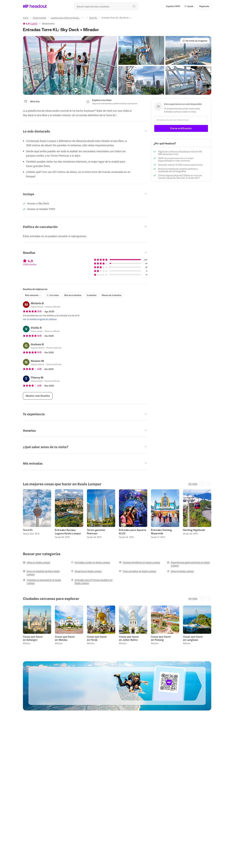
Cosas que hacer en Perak (97, 638)
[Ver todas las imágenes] (195, 41)
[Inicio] (26, 18)
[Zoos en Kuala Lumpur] (180, 571)
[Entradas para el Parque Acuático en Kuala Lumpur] (93, 581)
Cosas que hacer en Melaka (65, 638)
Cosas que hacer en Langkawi (193, 638)
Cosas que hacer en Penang (161, 638)
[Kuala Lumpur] (40, 18)
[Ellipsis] (85, 18)
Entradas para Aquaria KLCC (133, 532)
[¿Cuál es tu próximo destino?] (106, 6)
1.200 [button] (34, 23)
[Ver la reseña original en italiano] (40, 319)
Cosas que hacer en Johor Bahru (129, 638)
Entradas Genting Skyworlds (162, 532)
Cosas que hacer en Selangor (33, 638)
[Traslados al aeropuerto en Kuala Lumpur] (45, 581)
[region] (117, 514)
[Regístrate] (204, 6)
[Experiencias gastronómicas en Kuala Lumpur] (189, 564)
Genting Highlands (194, 530)
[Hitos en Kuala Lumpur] (37, 562)
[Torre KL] (93, 18)
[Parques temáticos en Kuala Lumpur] (140, 562)
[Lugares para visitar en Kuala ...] (66, 18)
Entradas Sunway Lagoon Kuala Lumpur (68, 532)
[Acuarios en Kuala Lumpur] (86, 571)
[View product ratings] (30, 23)
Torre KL (28, 530)
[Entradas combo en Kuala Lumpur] (91, 562)
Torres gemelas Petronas (96, 532)
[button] (189, 6)
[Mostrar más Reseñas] (38, 396)
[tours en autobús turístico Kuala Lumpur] (45, 573)
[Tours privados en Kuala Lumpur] (138, 571)
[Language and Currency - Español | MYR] (173, 6)
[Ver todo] (193, 484)
